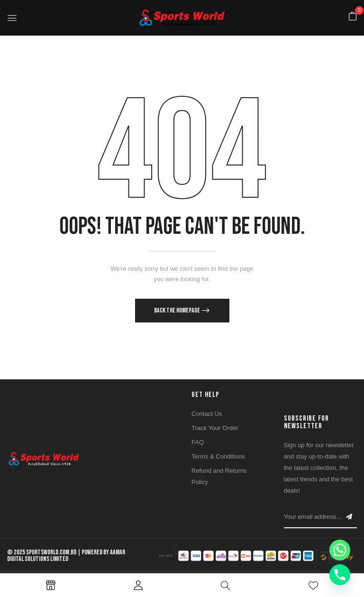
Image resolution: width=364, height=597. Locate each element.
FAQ (198, 442)
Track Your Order (215, 428)
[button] (353, 17)
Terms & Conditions (218, 456)
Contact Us (207, 414)
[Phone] (340, 575)
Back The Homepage (177, 310)
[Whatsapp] (340, 550)
